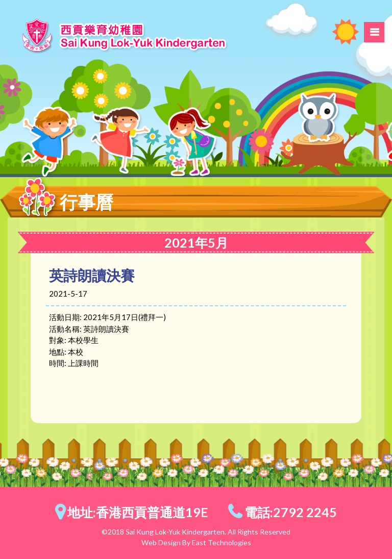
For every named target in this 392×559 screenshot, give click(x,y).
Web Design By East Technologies (196, 542)
